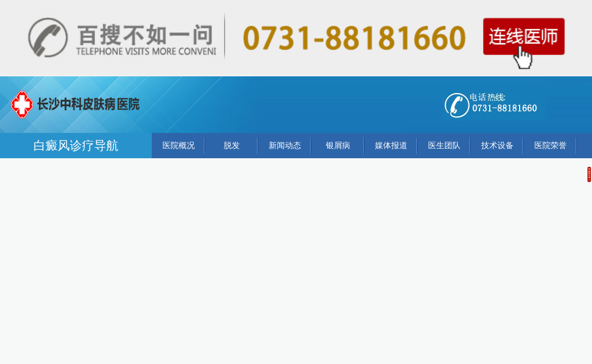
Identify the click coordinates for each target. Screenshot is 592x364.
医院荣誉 (551, 145)
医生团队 (444, 145)
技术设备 (497, 145)
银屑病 (338, 145)
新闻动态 (285, 145)
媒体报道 (391, 145)
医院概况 (179, 145)
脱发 (232, 145)
